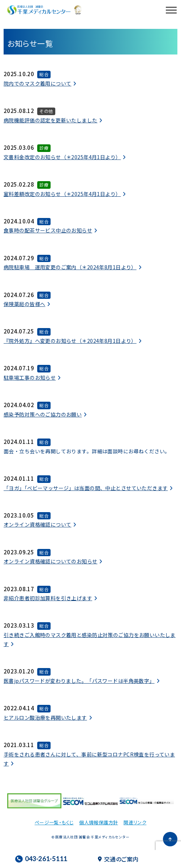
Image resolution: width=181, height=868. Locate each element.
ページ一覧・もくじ (54, 822)
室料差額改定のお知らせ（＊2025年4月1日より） (62, 194)
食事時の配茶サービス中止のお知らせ (48, 230)
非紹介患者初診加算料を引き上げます (48, 598)
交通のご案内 (118, 859)
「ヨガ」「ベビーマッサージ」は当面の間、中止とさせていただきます (86, 488)
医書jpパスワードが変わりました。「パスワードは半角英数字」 (79, 681)
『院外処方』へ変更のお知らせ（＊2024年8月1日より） (70, 341)
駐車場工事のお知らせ (30, 378)
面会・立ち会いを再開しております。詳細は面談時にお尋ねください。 (87, 451)
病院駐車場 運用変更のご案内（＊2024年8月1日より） (70, 267)
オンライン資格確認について (37, 524)
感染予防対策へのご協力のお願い (43, 414)
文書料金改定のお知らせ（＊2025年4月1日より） (62, 157)
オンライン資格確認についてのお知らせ (51, 561)
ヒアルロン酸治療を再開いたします (45, 717)
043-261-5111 (41, 859)
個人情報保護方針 (98, 822)
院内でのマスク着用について (37, 83)
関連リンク (135, 822)
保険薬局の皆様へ (24, 304)
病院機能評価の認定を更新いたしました (51, 120)
